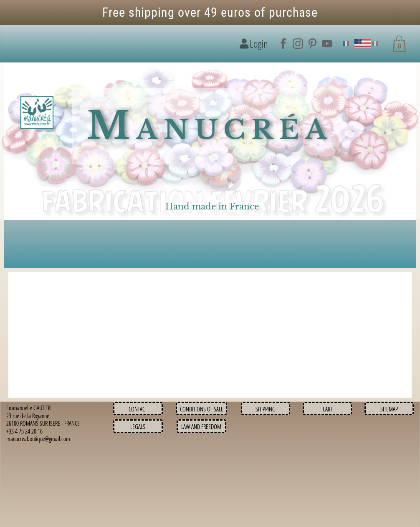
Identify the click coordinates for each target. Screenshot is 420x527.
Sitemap (389, 409)
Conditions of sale (202, 409)
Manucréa (210, 126)
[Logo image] (37, 113)
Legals (138, 426)
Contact (138, 409)
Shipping (266, 409)
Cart (328, 409)
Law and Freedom (201, 426)
